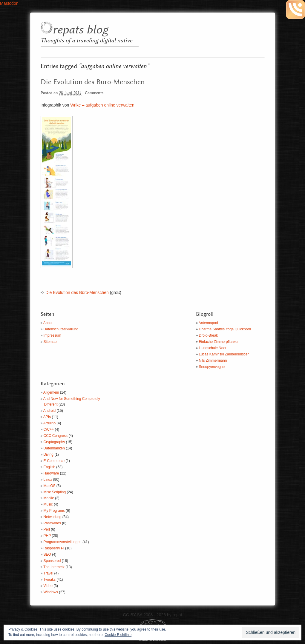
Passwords (52, 523)
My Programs (54, 511)
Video (48, 586)
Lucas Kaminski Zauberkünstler (224, 354)
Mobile (49, 498)
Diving (49, 455)
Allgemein (51, 392)
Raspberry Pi (54, 548)
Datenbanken (54, 448)
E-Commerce (54, 461)
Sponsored (52, 561)
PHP (47, 536)
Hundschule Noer (213, 348)
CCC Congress (56, 436)
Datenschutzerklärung (61, 329)
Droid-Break (209, 335)
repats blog (80, 30)
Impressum (52, 335)
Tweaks (49, 580)
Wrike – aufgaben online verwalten (102, 105)
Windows (51, 592)
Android (49, 411)
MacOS (50, 486)
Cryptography (54, 442)
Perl (47, 529)
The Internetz (54, 567)
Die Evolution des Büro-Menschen (93, 82)
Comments (94, 93)
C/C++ (49, 429)
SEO (47, 554)
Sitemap (50, 342)
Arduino (49, 423)
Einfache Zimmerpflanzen (219, 342)
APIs (47, 417)
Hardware (51, 473)
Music (48, 504)
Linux (48, 480)
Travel (48, 573)
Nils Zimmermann (213, 360)
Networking (53, 517)
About (48, 323)
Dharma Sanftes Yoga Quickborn (225, 329)
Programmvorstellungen (63, 542)
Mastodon (9, 3)
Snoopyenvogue (212, 367)
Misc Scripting (55, 492)
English (49, 467)
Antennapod (208, 323)
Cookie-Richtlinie (118, 635)
